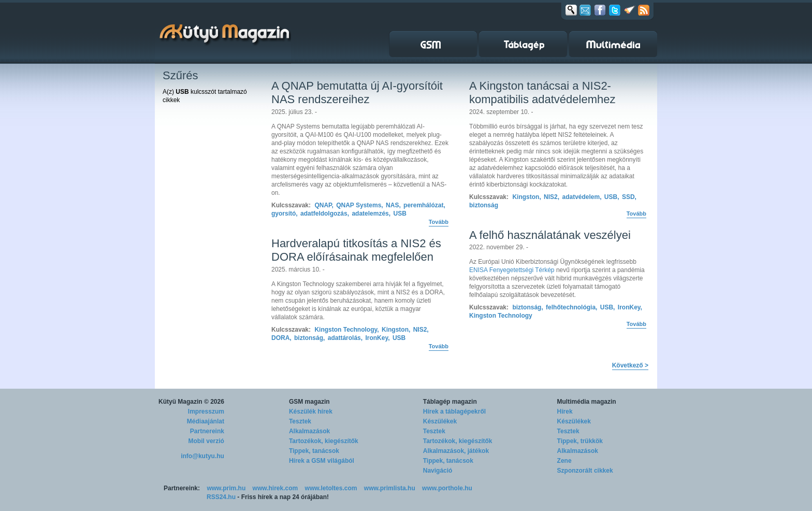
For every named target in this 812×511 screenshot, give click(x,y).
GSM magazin (309, 402)
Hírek (565, 411)
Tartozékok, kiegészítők (324, 441)
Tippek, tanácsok (314, 451)
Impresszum (206, 411)
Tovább (439, 222)
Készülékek (440, 421)
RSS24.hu (221, 497)
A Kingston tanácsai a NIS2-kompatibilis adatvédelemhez (542, 93)
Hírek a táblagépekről (454, 411)
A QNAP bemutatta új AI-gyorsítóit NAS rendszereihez (357, 93)
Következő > (630, 365)
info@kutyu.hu (202, 456)
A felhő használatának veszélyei (550, 235)
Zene (564, 461)
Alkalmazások (309, 431)
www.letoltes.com (331, 488)
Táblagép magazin (450, 402)
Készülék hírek (311, 411)
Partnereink (207, 431)
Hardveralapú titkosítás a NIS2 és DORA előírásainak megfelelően (356, 250)
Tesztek (300, 421)
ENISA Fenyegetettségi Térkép (512, 270)
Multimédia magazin (587, 402)
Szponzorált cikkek (585, 471)
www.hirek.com (275, 488)
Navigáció (438, 471)
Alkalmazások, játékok (456, 451)
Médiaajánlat (206, 421)
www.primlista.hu (390, 488)
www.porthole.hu (447, 488)
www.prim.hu (226, 488)
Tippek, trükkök (580, 441)
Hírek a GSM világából (322, 461)
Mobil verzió (206, 441)
